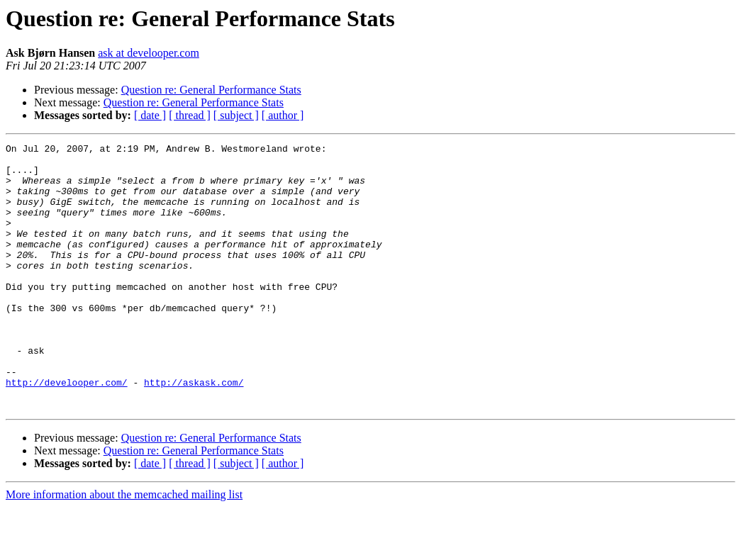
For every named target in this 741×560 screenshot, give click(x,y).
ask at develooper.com (149, 53)
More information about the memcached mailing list (124, 548)
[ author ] (283, 115)
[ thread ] (190, 115)
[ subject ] (236, 115)
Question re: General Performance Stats (211, 90)
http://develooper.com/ (67, 431)
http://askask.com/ (194, 431)
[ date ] (150, 115)
